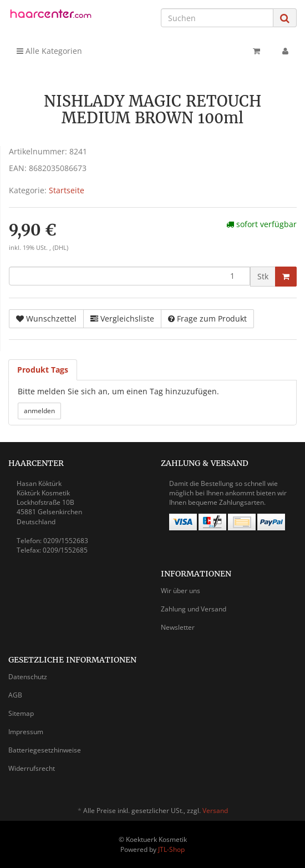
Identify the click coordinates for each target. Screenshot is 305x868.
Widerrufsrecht (32, 768)
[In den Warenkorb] (286, 277)
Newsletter (178, 627)
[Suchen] (217, 18)
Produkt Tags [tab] (43, 370)
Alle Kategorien (49, 51)
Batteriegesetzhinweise (45, 750)
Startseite (67, 190)
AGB (15, 695)
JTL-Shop (171, 849)
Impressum (26, 732)
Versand (215, 811)
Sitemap (21, 713)
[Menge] (129, 276)
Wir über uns (181, 591)
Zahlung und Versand (194, 609)
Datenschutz (28, 677)
